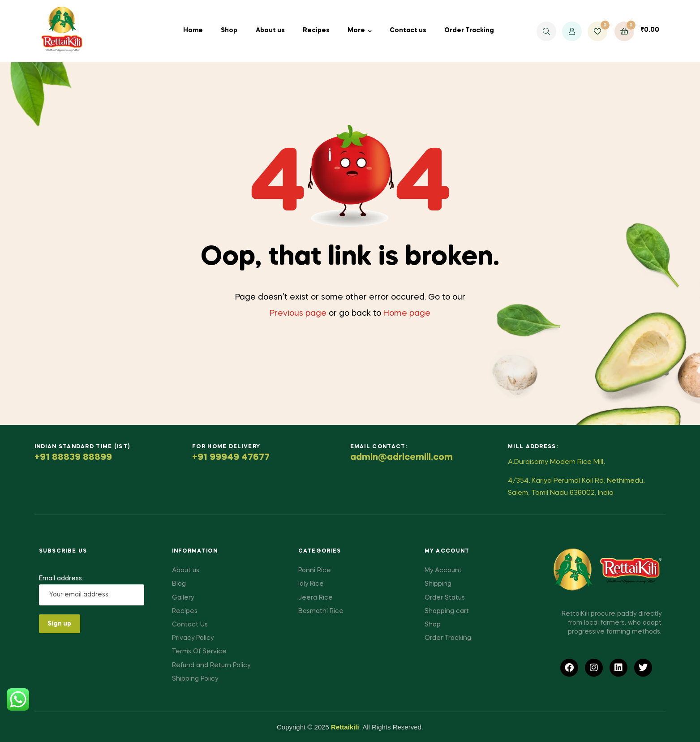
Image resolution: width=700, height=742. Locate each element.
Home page (407, 313)
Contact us (408, 30)
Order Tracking (469, 30)
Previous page (298, 313)
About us (270, 30)
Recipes (316, 30)
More (356, 30)
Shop (229, 30)
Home (193, 30)
